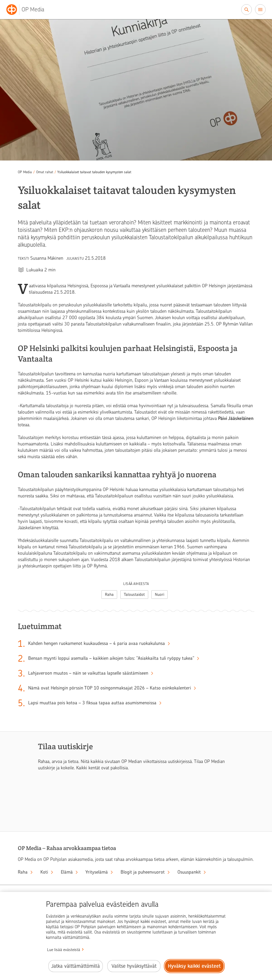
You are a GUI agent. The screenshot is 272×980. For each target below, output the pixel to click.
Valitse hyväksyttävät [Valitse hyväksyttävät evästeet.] (134, 966)
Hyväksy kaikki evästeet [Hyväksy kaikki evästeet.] (194, 966)
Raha (109, 595)
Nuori (160, 595)
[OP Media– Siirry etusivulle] (29, 10)
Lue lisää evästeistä (64, 950)
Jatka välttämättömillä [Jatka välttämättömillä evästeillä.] (76, 966)
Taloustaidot (134, 595)
